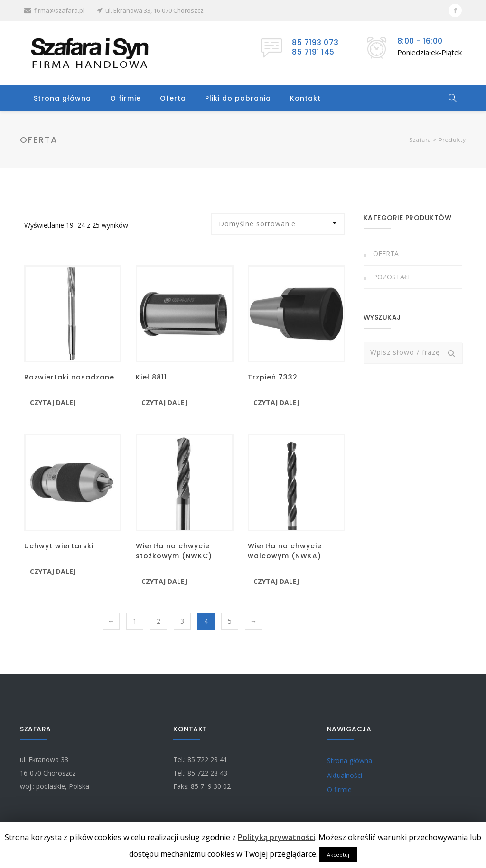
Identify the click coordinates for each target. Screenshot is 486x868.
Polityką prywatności (276, 837)
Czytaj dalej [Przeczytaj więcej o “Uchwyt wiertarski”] (53, 571)
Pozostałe (392, 277)
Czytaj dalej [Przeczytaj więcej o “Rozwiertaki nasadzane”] (53, 402)
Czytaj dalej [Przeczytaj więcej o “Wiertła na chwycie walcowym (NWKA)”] (276, 581)
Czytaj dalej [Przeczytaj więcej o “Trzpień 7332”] (276, 402)
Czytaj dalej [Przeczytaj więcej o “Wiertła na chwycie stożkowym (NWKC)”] (164, 581)
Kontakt (305, 98)
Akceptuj (338, 854)
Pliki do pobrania (238, 98)
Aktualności (345, 775)
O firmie (126, 98)
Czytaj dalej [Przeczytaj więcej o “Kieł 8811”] (164, 402)
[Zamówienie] (278, 224)
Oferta (173, 98)
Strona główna (62, 98)
